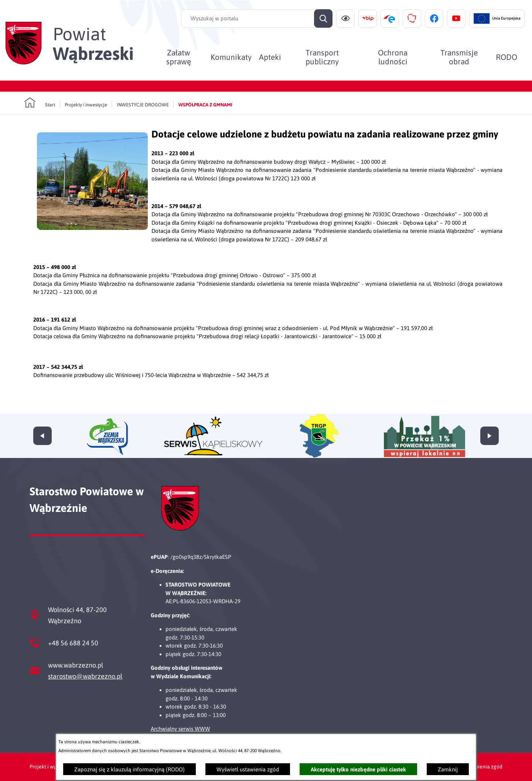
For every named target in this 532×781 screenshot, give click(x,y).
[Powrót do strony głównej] (40, 103)
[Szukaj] (323, 18)
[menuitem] (179, 57)
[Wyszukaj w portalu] (257, 18)
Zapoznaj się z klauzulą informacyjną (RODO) (129, 769)
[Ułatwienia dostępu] (345, 18)
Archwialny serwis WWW (180, 729)
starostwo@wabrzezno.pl (85, 676)
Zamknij (448, 769)
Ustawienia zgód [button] (483, 767)
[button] (92, 228)
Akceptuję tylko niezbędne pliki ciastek (358, 769)
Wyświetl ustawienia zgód (248, 769)
